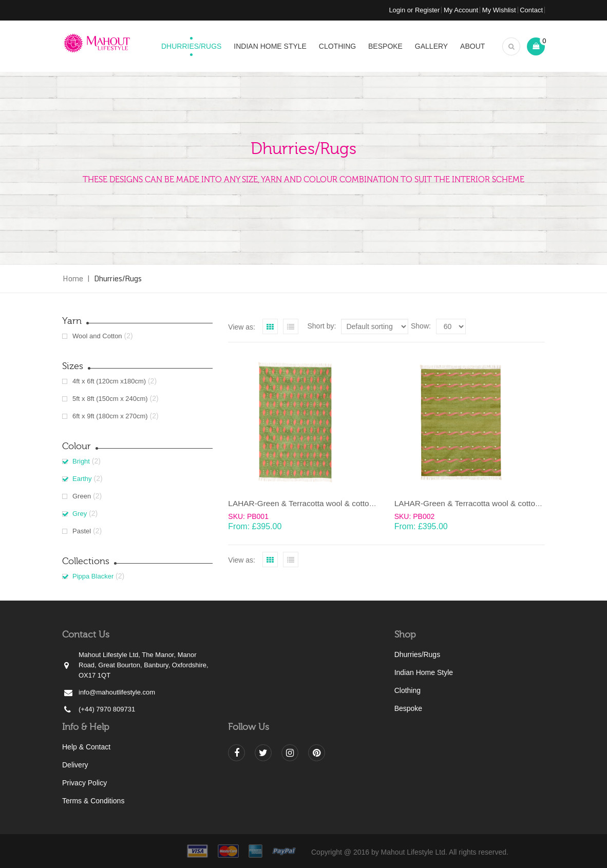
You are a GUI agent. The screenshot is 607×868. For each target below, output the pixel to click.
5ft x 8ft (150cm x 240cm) (110, 399)
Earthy (82, 479)
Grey (80, 514)
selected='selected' (451, 326)
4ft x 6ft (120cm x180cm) (109, 381)
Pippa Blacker (93, 576)
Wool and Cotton (97, 336)
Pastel (82, 531)
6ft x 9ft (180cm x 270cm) (110, 416)
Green (82, 496)
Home (73, 278)
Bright (81, 461)
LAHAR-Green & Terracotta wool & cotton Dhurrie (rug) (324, 503)
